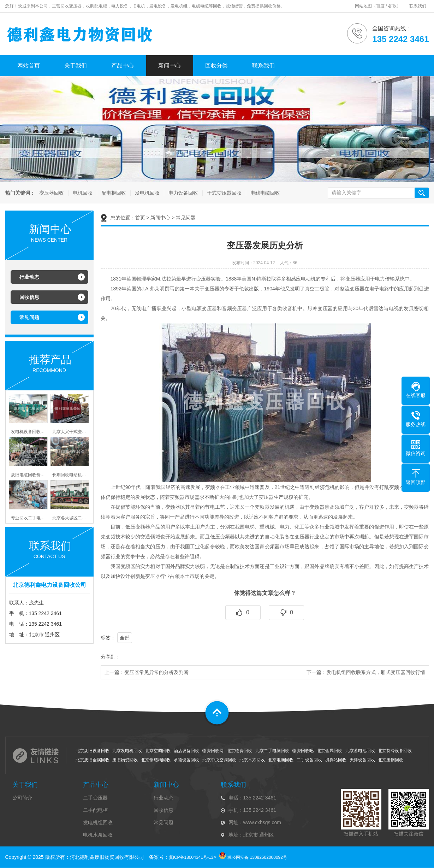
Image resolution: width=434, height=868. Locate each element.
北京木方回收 (252, 760)
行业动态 (29, 277)
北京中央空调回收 (219, 760)
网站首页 (29, 66)
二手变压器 (95, 798)
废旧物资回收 (125, 760)
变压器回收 (51, 193)
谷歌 (392, 6)
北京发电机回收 (127, 751)
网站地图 (363, 6)
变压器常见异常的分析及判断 (156, 672)
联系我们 (418, 6)
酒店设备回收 (186, 751)
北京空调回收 (158, 751)
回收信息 (29, 297)
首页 (140, 218)
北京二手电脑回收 (272, 751)
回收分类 (216, 66)
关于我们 (76, 66)
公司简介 (22, 798)
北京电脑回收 (281, 760)
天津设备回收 (362, 760)
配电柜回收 (113, 193)
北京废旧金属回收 (93, 760)
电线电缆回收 (264, 193)
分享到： (111, 657)
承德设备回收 (186, 760)
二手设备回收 (309, 760)
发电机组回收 (98, 822)
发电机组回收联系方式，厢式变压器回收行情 (376, 672)
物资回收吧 (303, 751)
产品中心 (123, 66)
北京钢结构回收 (156, 760)
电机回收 (82, 193)
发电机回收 (147, 193)
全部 (125, 638)
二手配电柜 (95, 810)
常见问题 (29, 317)
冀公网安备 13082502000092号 (257, 857)
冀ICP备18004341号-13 (191, 857)
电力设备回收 (183, 193)
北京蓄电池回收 (360, 751)
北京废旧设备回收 (93, 751)
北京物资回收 (239, 751)
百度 (380, 6)
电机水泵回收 (98, 835)
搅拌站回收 (336, 760)
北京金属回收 (329, 751)
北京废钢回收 (391, 760)
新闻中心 (170, 66)
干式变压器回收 (224, 193)
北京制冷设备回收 (395, 751)
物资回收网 (213, 751)
